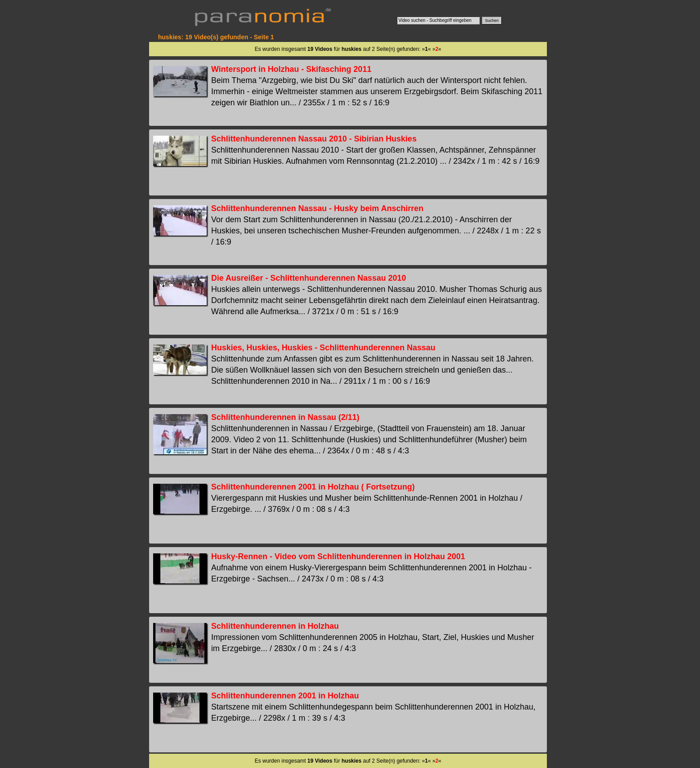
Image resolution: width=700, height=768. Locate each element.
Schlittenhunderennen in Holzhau (275, 626)
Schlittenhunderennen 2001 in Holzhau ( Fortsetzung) (313, 487)
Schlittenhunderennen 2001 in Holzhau (285, 696)
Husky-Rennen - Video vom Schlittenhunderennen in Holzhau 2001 (338, 556)
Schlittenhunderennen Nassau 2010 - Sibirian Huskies (314, 139)
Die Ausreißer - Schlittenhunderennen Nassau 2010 (308, 278)
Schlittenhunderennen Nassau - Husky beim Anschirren (317, 208)
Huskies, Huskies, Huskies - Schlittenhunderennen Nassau (323, 348)
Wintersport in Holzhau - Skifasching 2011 (291, 69)
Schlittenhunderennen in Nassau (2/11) (285, 417)
